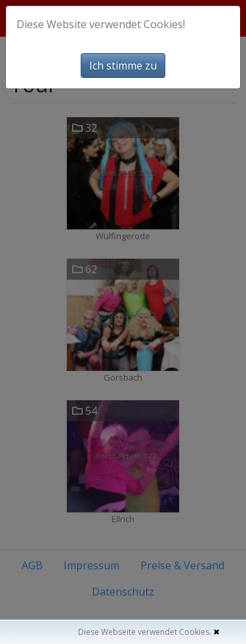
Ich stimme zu (123, 66)
